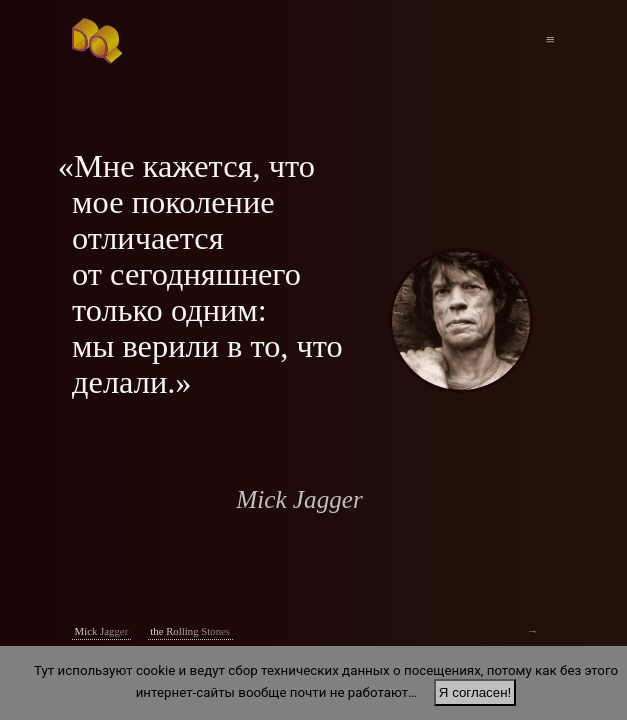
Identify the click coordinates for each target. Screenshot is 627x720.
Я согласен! (475, 692)
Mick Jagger (102, 631)
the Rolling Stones (190, 631)
